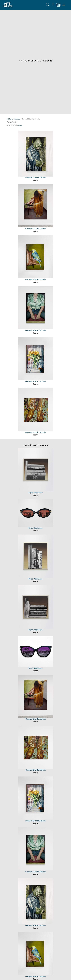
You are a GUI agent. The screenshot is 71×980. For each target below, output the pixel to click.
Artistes (17, 119)
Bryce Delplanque (36, 493)
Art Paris (10, 119)
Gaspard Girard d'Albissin (36, 178)
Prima (20, 125)
